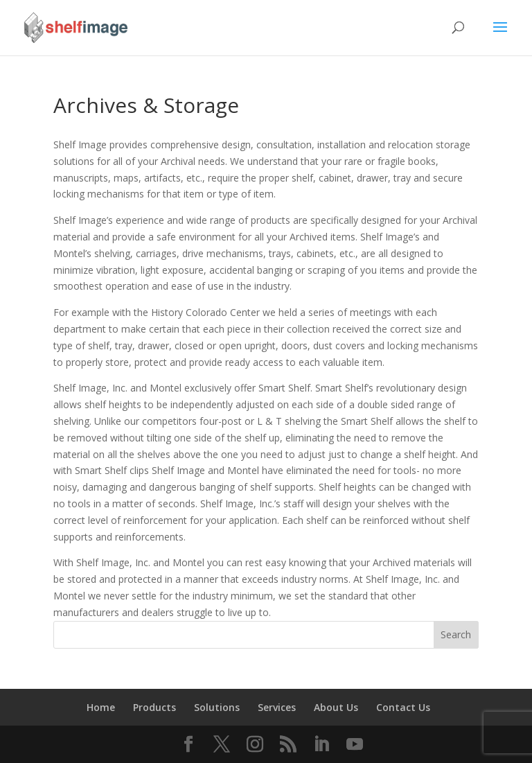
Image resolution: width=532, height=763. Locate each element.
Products (154, 707)
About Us (336, 707)
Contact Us (403, 707)
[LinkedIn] (321, 745)
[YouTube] (355, 745)
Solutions (217, 707)
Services (277, 707)
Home (101, 707)
